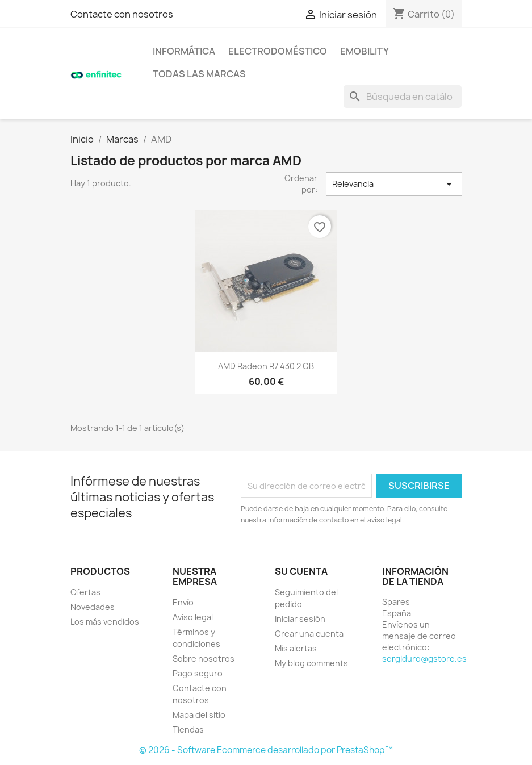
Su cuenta (301, 571)
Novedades (93, 607)
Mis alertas (296, 648)
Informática (184, 51)
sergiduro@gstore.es (424, 659)
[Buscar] (403, 97)
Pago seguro (198, 673)
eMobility (365, 51)
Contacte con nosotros (122, 14)
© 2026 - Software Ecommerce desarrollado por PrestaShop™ (266, 750)
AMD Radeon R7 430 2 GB (266, 366)
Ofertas (85, 592)
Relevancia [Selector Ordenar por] (394, 184)
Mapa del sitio (199, 715)
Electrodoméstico (278, 51)
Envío (183, 602)
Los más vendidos (105, 622)
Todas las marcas (199, 74)
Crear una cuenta (309, 634)
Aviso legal (193, 617)
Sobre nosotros (204, 659)
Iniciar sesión (300, 619)
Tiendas (188, 730)
